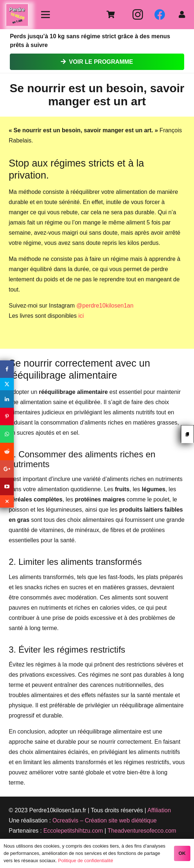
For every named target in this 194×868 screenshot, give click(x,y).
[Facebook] (160, 15)
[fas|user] (183, 15)
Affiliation (159, 810)
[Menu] (45, 15)
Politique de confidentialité (86, 861)
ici (81, 316)
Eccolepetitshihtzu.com (73, 831)
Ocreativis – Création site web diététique (104, 820)
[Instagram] (138, 15)
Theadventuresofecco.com (142, 831)
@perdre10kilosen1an (105, 306)
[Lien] (17, 15)
